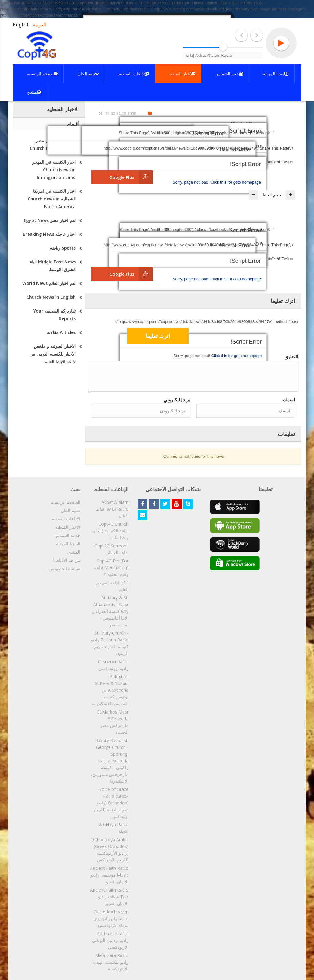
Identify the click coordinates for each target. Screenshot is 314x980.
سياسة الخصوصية (64, 568)
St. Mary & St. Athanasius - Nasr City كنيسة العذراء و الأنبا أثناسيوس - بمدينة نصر (110, 611)
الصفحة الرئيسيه (66, 502)
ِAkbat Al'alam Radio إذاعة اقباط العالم (112, 509)
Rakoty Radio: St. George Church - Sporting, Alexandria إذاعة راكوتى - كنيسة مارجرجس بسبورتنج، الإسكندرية (110, 761)
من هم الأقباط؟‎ (67, 560)
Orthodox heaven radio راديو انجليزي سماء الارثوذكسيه (111, 918)
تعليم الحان (71, 510)
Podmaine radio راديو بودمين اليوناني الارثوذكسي (110, 940)
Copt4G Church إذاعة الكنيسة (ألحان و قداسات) (110, 531)
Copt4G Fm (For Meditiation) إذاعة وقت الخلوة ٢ (111, 568)
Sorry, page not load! (191, 182)
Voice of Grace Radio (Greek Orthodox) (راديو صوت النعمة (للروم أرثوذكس (111, 803)
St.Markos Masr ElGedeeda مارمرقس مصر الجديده (113, 722)
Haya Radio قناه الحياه (113, 828)
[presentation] (248, 337)
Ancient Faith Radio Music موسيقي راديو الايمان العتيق (109, 875)
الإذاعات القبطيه (66, 519)
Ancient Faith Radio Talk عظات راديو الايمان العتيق (109, 897)
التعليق (291, 356)
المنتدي (74, 552)
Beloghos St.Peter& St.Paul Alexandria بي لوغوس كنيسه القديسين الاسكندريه (110, 690)
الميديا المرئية (68, 544)
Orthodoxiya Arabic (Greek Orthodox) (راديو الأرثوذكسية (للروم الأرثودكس (109, 850)
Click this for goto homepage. (216, 182)
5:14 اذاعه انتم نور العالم (112, 586)
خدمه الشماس (67, 535)
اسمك (289, 399)
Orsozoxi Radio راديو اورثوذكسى (113, 665)
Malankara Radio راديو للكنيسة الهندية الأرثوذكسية (110, 962)
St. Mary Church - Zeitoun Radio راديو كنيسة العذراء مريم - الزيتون (110, 643)
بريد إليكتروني (177, 399)
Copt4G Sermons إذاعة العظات (111, 549)
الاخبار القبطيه (68, 527)
